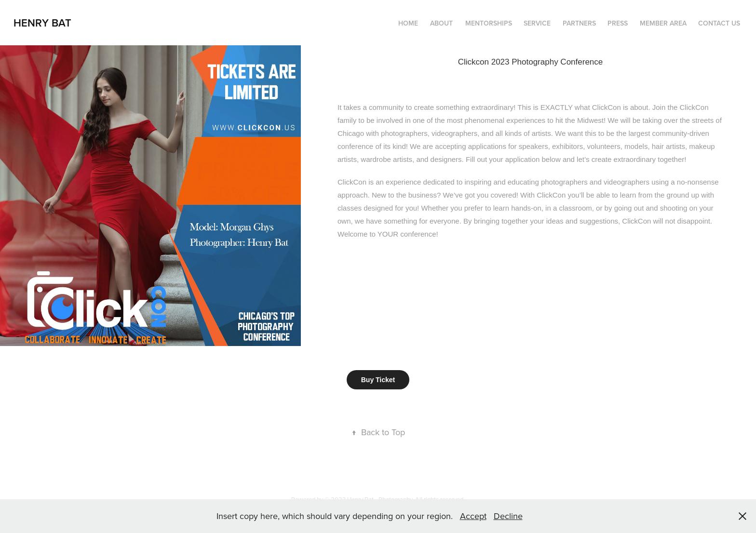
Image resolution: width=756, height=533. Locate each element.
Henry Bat (42, 23)
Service (537, 23)
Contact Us (719, 23)
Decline (508, 516)
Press (618, 23)
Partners (579, 23)
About (441, 23)
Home (408, 23)
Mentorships (489, 23)
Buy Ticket (378, 380)
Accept (473, 516)
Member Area (663, 23)
